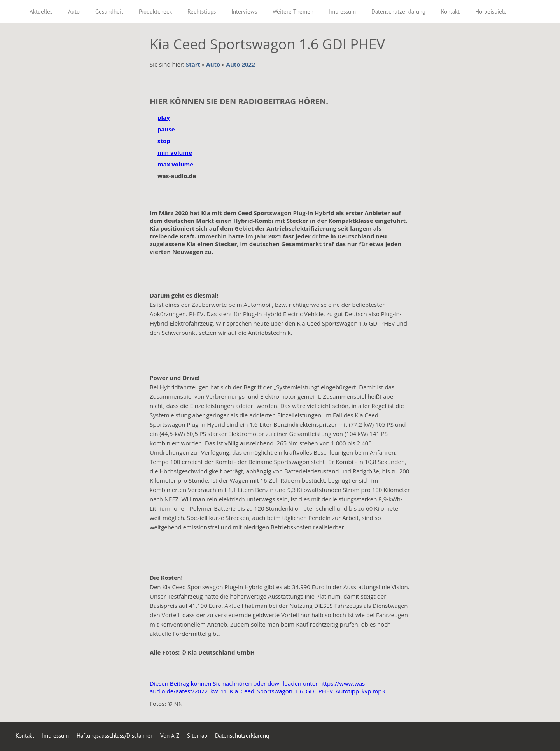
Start (193, 64)
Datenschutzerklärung (242, 736)
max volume (175, 164)
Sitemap (197, 736)
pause (166, 129)
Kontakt (25, 736)
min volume (175, 152)
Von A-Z (170, 736)
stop (164, 141)
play (164, 117)
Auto (213, 64)
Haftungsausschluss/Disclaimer (115, 736)
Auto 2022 (241, 64)
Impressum (55, 736)
